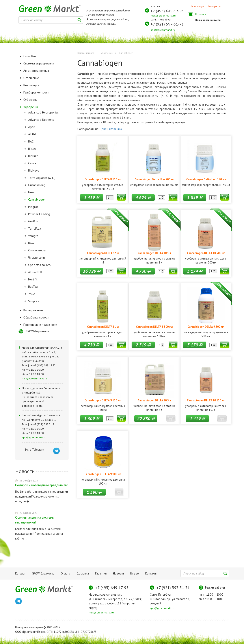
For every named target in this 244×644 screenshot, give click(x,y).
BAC (31, 141)
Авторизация (198, 6)
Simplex (34, 301)
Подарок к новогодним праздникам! (42, 485)
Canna (32, 163)
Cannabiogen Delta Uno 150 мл (206, 179)
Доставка (83, 574)
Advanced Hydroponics (43, 112)
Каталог (20, 574)
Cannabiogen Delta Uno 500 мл (154, 179)
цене (103, 129)
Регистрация (214, 6)
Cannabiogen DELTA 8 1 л (103, 327)
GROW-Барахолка (37, 331)
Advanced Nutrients (41, 120)
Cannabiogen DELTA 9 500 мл (206, 327)
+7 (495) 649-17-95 (167, 11)
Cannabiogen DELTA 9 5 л (103, 253)
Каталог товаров (86, 53)
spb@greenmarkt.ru (163, 30)
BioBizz (33, 156)
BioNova (34, 170)
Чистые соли (36, 258)
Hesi (31, 192)
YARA (32, 294)
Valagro (33, 236)
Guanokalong (37, 185)
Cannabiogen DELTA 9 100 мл (103, 474)
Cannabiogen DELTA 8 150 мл (103, 179)
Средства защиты (40, 265)
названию (115, 129)
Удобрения (107, 53)
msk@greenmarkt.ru (163, 16)
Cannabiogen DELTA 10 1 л (154, 253)
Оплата (65, 574)
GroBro (33, 221)
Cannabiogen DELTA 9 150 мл (103, 400)
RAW (31, 243)
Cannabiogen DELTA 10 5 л (154, 400)
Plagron (33, 207)
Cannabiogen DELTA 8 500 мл (154, 327)
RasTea (33, 287)
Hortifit (33, 279)
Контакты (151, 574)
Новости (118, 574)
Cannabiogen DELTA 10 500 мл (206, 253)
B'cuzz (32, 149)
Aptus (32, 127)
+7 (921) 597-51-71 (167, 24)
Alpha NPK (35, 272)
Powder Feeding (39, 214)
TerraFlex (35, 229)
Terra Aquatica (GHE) (42, 178)
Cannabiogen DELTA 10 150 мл (206, 400)
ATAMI (32, 134)
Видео (135, 574)
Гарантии (101, 574)
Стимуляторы (37, 250)
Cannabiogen (37, 199)
